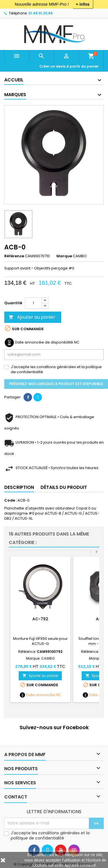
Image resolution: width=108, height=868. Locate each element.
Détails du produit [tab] (64, 487)
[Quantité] (33, 303)
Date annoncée (41, 695)
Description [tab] (19, 487)
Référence (14, 256)
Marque (64, 256)
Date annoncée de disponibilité (44, 342)
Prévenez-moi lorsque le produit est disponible (56, 384)
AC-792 (40, 619)
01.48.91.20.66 (41, 13)
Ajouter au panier (32, 317)
